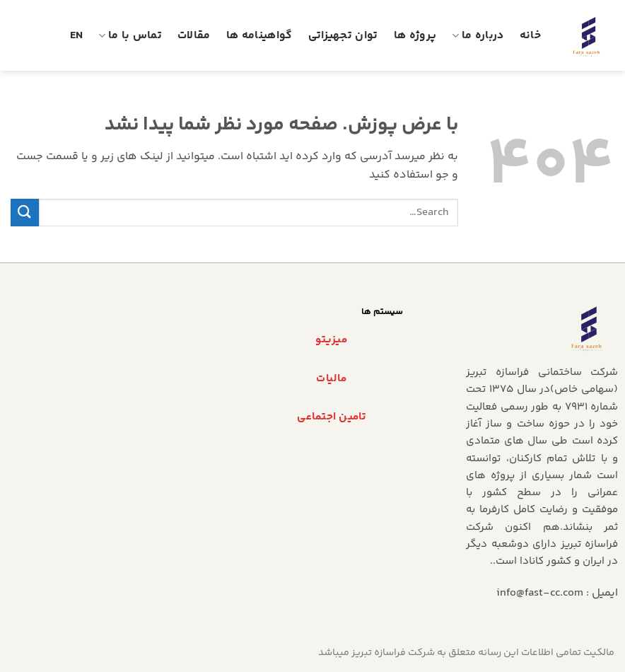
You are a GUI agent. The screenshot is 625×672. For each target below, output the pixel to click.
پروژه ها (415, 36)
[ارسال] (25, 213)
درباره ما (478, 36)
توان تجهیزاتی (343, 36)
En (77, 36)
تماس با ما (130, 36)
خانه (530, 36)
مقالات (194, 36)
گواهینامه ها (259, 36)
